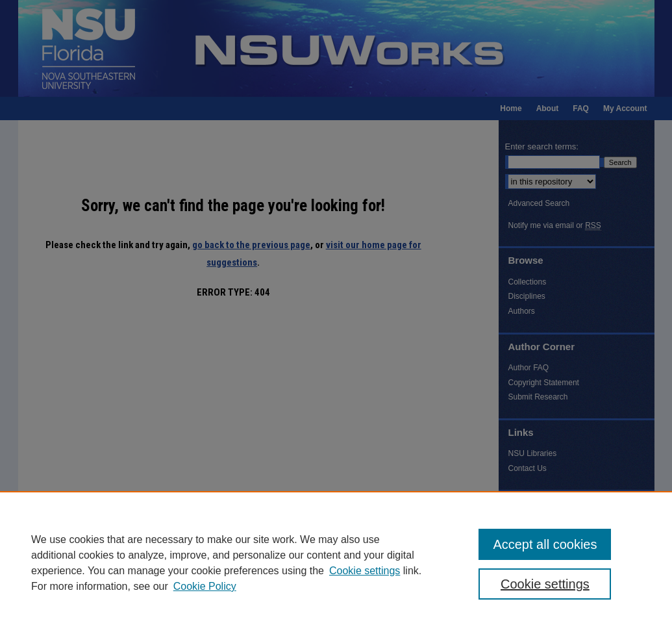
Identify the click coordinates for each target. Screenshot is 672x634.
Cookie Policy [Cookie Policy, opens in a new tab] (205, 586)
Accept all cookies (545, 544)
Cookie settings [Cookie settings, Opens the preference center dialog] (545, 584)
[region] (336, 563)
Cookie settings (365, 571)
